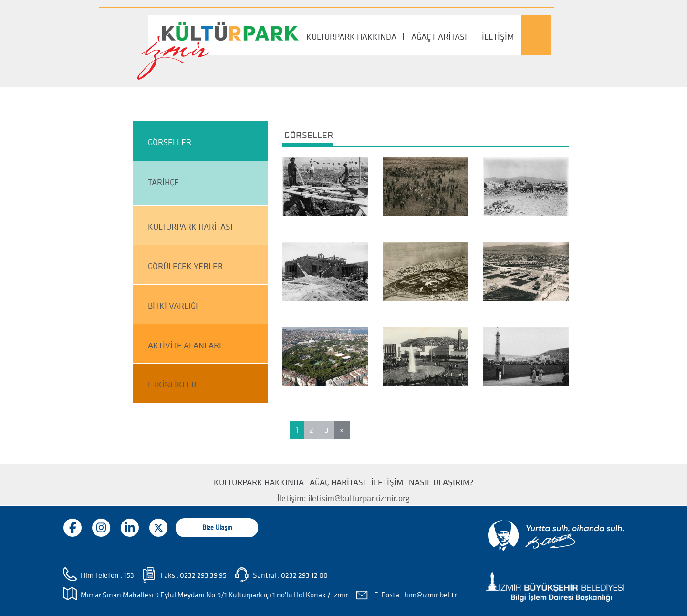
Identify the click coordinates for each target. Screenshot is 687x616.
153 (129, 575)
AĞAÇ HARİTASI (439, 37)
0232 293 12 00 (304, 575)
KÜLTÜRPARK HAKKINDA (351, 37)
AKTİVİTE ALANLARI (185, 346)
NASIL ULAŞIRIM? (441, 483)
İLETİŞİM (498, 37)
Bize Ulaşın (217, 527)
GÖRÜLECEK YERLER (185, 266)
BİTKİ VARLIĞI (173, 306)
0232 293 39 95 (203, 575)
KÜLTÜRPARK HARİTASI (190, 227)
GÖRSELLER (170, 142)
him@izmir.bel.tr (430, 595)
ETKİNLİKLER (172, 385)
